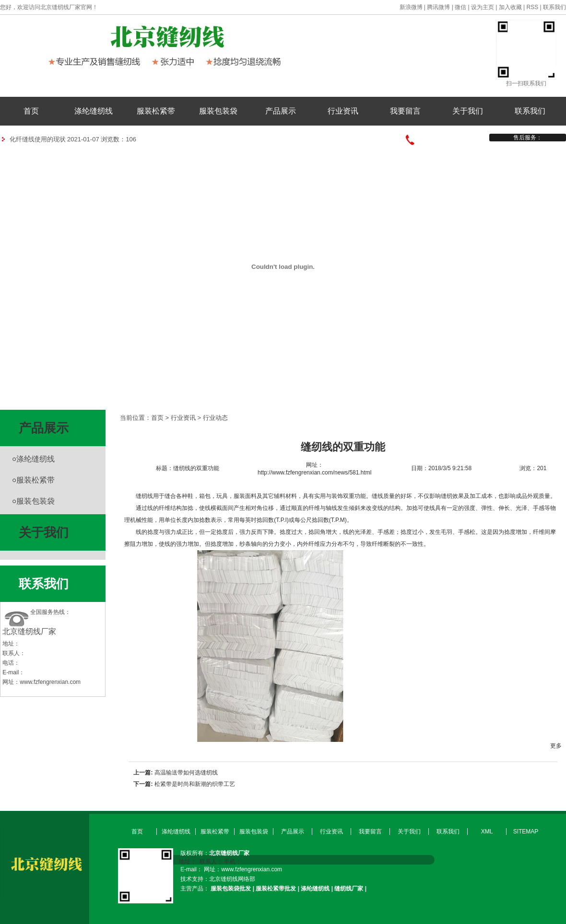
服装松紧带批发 (276, 889)
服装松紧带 (156, 111)
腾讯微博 (438, 7)
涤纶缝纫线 (94, 111)
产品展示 (281, 111)
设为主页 (483, 7)
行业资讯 (343, 111)
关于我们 (468, 111)
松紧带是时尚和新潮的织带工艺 (195, 784)
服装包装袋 (218, 111)
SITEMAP (526, 832)
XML (487, 832)
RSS (533, 7)
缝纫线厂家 (349, 889)
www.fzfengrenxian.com (50, 682)
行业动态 (215, 418)
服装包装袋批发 (231, 889)
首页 (31, 111)
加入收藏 (510, 7)
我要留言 (405, 111)
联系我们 (554, 7)
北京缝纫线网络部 (232, 879)
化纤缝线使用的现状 (38, 139)
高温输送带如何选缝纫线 (186, 773)
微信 (460, 7)
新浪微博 (411, 7)
